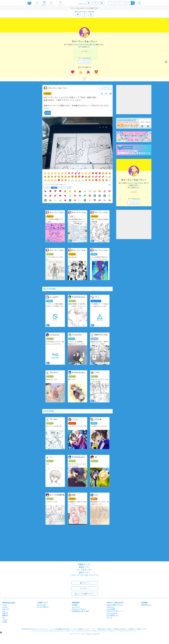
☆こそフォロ (84, 62)
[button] (1, 633)
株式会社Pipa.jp (146, 605)
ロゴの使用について (113, 615)
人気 (54, 188)
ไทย (4, 618)
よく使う (47, 188)
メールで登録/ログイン (85, 594)
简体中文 (5, 613)
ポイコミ (109, 617)
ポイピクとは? (42, 605)
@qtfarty (88, 58)
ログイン (84, 583)
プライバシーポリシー (79, 609)
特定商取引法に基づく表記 (80, 611)
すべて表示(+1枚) (77, 166)
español (5, 607)
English (5, 605)
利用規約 (75, 605)
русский (5, 620)
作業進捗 (48, 94)
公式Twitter (110, 607)
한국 (4, 611)
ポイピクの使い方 (43, 607)
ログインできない (112, 613)
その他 (69, 188)
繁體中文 (5, 615)
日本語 (4, 622)
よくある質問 (111, 609)
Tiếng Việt (6, 609)
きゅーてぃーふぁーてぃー (84, 41)
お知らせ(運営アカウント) (115, 605)
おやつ (61, 188)
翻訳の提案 (11, 603)
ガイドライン (76, 607)
